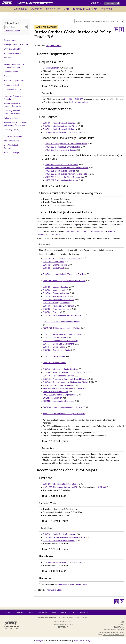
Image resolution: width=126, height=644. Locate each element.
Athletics (106, 9)
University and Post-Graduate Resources (12, 112)
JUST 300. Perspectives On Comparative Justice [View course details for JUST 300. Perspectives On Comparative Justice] (66, 144)
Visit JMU (85, 617)
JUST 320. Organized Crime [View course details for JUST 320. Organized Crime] (55, 265)
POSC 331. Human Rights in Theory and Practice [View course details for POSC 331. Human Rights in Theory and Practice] (64, 281)
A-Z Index (9, 612)
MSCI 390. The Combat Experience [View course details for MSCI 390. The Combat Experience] (58, 385)
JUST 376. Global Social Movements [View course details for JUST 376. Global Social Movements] (59, 344)
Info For (96, 3)
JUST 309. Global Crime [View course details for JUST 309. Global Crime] (53, 262)
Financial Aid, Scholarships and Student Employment (15, 124)
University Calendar (12, 49)
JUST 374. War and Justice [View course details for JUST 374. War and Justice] (55, 337)
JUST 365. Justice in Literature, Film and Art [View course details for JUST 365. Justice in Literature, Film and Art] (62, 315)
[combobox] (99, 21)
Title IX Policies (119, 627)
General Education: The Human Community (14, 66)
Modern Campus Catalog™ (82, 641)
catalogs (39, 641)
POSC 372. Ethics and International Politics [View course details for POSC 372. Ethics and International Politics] (62, 328)
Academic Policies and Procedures (13, 98)
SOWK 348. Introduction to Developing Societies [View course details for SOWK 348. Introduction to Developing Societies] (64, 414)
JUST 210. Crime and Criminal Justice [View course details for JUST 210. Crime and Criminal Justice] (62, 165)
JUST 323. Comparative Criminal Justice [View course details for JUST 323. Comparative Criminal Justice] (63, 147)
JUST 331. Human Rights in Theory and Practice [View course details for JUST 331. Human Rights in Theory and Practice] (64, 274)
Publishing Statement (13, 136)
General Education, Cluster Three (72, 585)
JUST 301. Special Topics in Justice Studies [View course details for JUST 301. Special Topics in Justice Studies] (62, 259)
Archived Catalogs (11, 153)
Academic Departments (14, 81)
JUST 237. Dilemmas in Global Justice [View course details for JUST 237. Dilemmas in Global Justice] (62, 180)
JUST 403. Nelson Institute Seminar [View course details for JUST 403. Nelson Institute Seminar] (58, 376)
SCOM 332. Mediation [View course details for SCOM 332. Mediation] (52, 398)
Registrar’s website (80, 102)
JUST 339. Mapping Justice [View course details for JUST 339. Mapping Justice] (55, 290)
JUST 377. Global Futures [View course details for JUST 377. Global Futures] (54, 347)
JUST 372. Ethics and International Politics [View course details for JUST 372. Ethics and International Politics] (61, 322)
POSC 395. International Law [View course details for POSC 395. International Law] (55, 392)
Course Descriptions (12, 89)
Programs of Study (12, 85)
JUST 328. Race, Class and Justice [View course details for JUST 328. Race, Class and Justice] (61, 150)
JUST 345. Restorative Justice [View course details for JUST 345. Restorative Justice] (56, 296)
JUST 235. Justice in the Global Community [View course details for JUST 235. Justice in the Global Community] (64, 177)
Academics (36, 9)
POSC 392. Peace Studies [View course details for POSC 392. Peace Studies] (54, 363)
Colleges (7, 76)
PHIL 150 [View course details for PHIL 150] (79, 99)
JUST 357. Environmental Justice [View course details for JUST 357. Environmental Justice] (57, 309)
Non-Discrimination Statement (12, 147)
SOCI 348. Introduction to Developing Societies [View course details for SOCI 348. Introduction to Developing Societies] (63, 407)
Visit (67, 9)
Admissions (20, 9)
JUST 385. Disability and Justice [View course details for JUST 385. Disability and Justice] (57, 350)
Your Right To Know (12, 141)
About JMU (61, 617)
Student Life (53, 9)
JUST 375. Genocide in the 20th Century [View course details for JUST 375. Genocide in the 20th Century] (60, 341)
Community (85, 612)
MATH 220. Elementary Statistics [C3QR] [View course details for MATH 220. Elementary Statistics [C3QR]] (61, 487)
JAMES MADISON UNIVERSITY (113, 635)
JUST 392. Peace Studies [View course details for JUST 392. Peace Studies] (54, 356)
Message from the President (16, 45)
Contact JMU (63, 627)
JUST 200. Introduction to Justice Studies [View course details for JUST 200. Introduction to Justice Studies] (61, 126)
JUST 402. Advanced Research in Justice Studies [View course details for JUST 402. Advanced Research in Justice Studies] (64, 372)
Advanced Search (12, 31)
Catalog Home (10, 40)
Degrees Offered (11, 72)
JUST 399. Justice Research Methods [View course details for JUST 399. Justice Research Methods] (59, 129)
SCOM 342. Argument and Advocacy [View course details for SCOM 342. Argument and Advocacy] (59, 401)
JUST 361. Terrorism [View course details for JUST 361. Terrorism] (52, 312)
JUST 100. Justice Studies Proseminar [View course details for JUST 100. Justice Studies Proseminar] (59, 123)
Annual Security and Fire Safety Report (111, 632)
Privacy (31, 612)
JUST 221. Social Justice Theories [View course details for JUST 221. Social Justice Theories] (60, 171)
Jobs (54, 612)
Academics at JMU (73, 617)
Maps (75, 612)
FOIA (122, 622)
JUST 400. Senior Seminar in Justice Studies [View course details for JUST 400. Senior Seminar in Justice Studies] (62, 132)
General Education (51, 68)
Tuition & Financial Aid (85, 9)
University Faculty (11, 130)
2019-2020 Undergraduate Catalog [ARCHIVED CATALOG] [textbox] (97, 21)
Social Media (64, 612)
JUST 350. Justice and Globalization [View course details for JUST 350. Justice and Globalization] (59, 300)
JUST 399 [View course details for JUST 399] (102, 487)
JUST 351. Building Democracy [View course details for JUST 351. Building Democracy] (56, 303)
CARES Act (120, 624)
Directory (20, 612)
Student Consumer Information (114, 630)
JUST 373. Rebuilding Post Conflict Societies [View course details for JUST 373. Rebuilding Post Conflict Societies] (62, 334)
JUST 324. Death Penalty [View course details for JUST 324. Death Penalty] (54, 268)
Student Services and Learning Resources (13, 105)
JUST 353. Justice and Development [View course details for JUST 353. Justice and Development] (59, 306)
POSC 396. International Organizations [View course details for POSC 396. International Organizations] (60, 395)
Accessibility (43, 612)
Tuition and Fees (11, 118)
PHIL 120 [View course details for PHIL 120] (68, 99)
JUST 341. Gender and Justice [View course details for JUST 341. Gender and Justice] (56, 293)
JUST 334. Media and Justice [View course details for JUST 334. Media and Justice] (56, 287)
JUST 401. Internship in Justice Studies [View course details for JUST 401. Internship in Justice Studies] (60, 369)
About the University (12, 53)
